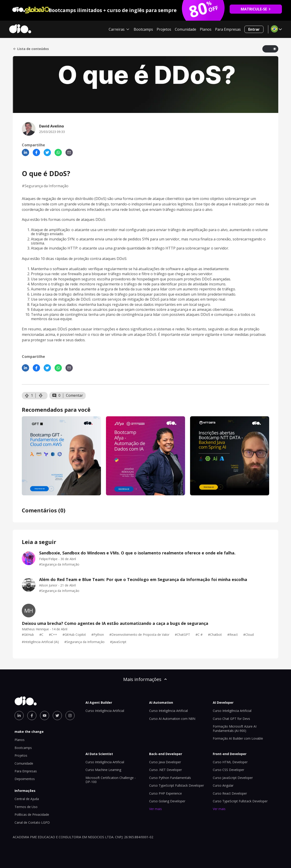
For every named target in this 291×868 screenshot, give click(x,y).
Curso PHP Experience (166, 793)
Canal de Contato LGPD (32, 822)
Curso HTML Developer (230, 762)
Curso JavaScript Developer (233, 778)
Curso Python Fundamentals (170, 778)
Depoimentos (25, 779)
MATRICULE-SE (256, 9)
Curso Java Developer (165, 762)
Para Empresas (228, 29)
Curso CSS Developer (228, 770)
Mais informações (145, 679)
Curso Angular (223, 785)
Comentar (74, 395)
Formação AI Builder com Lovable (238, 738)
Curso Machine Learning (103, 770)
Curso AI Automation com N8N (172, 719)
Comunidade (186, 29)
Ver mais (156, 809)
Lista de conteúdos (31, 49)
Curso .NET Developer (166, 770)
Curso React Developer (230, 793)
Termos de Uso (26, 807)
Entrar (254, 29)
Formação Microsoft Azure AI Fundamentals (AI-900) (235, 728)
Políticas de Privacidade (32, 814)
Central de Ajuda (27, 799)
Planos (206, 29)
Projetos (164, 29)
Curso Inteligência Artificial (105, 711)
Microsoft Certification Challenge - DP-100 (111, 780)
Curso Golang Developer (167, 801)
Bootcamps (143, 29)
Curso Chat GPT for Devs (231, 719)
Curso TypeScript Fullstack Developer (177, 785)
